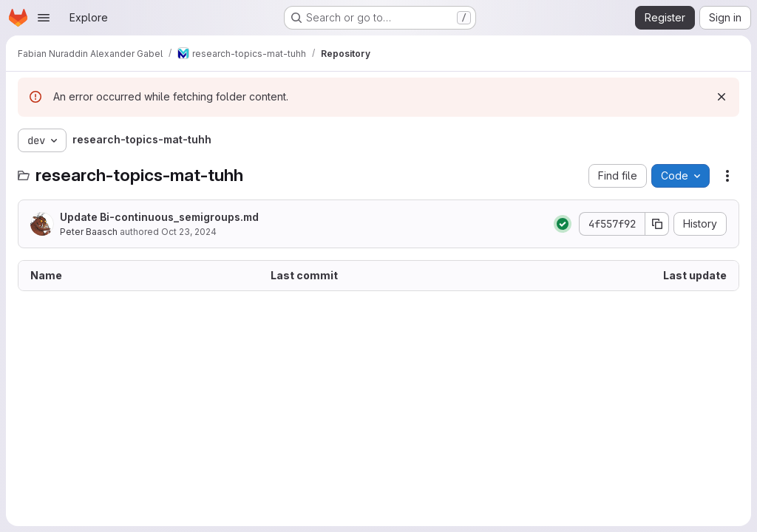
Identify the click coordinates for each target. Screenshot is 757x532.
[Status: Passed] (563, 224)
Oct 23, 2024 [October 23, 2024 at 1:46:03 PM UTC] (189, 232)
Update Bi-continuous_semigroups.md (159, 217)
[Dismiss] (722, 97)
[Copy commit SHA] (657, 224)
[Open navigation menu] (44, 18)
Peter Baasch (89, 232)
